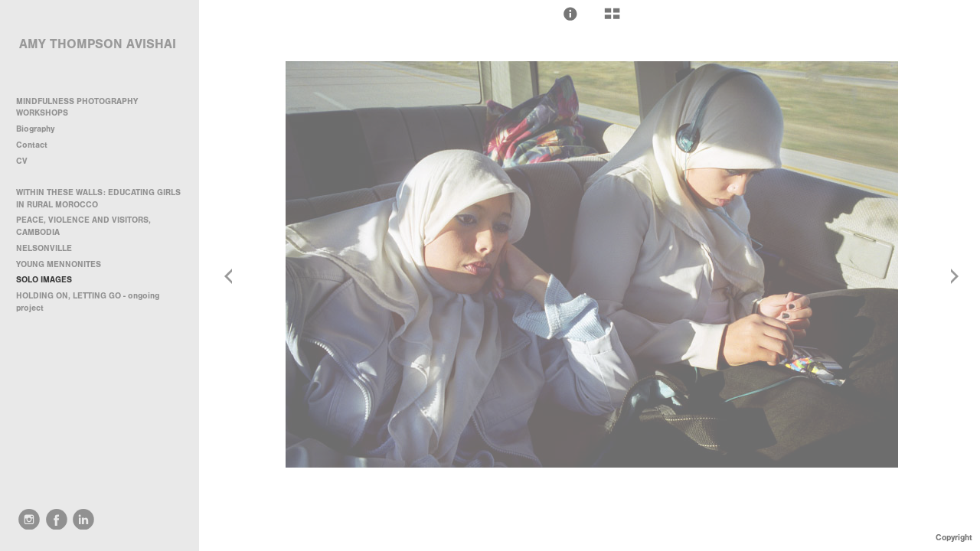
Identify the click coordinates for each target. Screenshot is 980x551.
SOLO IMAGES (44, 280)
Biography (35, 129)
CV (22, 161)
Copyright (954, 538)
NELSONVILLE (44, 248)
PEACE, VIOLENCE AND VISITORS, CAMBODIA (83, 226)
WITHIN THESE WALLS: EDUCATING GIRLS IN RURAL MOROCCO (98, 199)
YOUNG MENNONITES (59, 264)
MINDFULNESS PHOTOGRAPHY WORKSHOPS (77, 108)
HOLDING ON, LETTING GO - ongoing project (88, 302)
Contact (32, 145)
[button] (570, 14)
